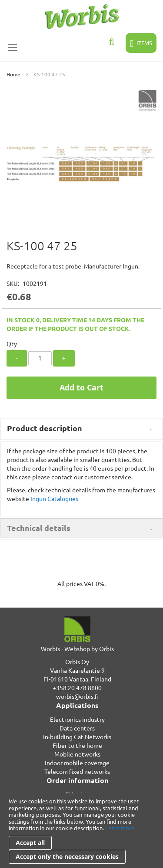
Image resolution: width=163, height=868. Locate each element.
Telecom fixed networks (77, 771)
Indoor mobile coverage (77, 763)
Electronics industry (77, 719)
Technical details (39, 528)
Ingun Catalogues (54, 498)
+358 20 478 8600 (77, 688)
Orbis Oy (77, 662)
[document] (81, 831)
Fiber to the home (77, 745)
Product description (45, 428)
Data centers (77, 728)
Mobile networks (77, 754)
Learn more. (120, 828)
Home (13, 74)
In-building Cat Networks (77, 737)
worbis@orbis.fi (77, 696)
